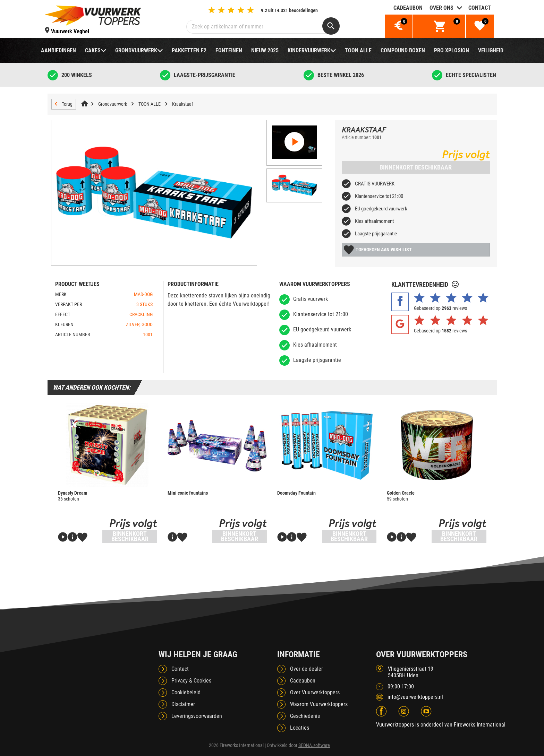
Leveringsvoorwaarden (197, 716)
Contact (480, 8)
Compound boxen (403, 50)
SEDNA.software (314, 745)
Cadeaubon (408, 8)
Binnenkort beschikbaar (416, 167)
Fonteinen (229, 50)
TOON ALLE (358, 50)
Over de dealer (307, 669)
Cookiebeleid (186, 692)
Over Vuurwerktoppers (315, 692)
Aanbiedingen (58, 50)
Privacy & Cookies (191, 681)
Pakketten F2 (189, 50)
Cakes (93, 50)
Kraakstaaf (182, 104)
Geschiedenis (305, 716)
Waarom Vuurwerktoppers (319, 704)
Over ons (441, 8)
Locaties (300, 728)
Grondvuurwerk (136, 50)
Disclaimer (183, 704)
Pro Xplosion (452, 50)
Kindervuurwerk (309, 50)
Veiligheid (491, 50)
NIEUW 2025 (265, 50)
